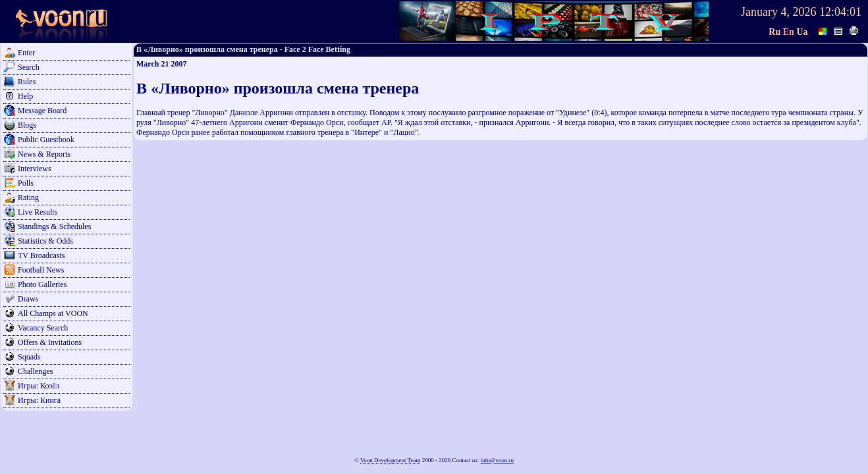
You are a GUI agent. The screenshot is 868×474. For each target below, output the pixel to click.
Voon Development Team (391, 460)
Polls (26, 183)
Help (25, 96)
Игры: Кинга (39, 400)
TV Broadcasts (41, 255)
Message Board (42, 111)
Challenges (35, 371)
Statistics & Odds (45, 241)
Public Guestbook (46, 140)
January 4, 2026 (778, 12)
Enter (26, 53)
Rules (27, 82)
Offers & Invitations (50, 342)
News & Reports (44, 154)
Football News (41, 270)
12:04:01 (840, 12)
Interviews (35, 169)
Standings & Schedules (54, 226)
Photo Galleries (42, 284)
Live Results (38, 212)
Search (29, 67)
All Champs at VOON (53, 313)
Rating (28, 197)
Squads (29, 357)
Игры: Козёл (39, 386)
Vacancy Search (43, 328)
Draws (28, 299)
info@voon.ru (497, 460)
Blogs (27, 125)
